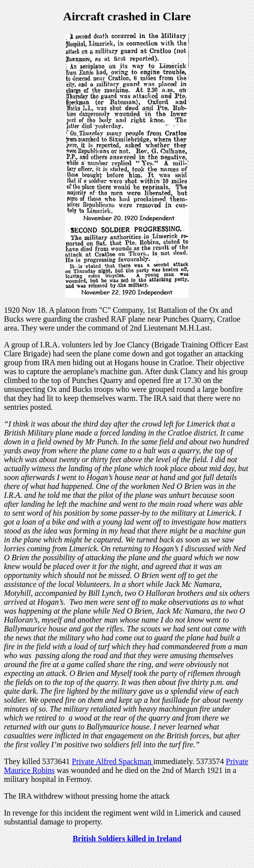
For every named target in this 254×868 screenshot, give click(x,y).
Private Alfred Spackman (112, 761)
